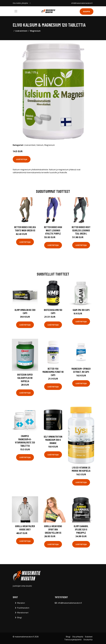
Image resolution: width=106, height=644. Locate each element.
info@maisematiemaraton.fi (82, 3)
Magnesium (35, 31)
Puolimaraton (23, 608)
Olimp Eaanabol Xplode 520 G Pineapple (81, 529)
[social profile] (30, 3)
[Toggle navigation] (16, 11)
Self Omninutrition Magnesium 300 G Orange (53, 440)
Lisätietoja (22, 159)
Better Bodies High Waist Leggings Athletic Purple (53, 230)
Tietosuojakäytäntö (73, 640)
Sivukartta (88, 640)
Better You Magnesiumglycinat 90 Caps (53, 372)
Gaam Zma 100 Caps (81, 310)
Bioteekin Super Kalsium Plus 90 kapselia (25, 378)
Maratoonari (23, 613)
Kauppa (87, 11)
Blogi (19, 617)
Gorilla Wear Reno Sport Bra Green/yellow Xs (53, 529)
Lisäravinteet (21, 31)
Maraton (21, 603)
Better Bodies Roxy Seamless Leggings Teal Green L (81, 230)
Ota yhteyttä (78, 637)
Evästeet (89, 637)
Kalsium (40, 145)
